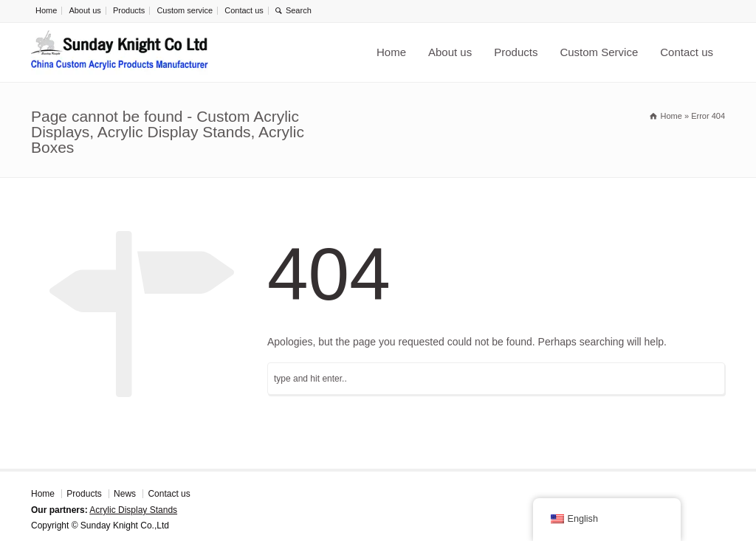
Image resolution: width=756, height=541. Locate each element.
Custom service (185, 10)
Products (129, 10)
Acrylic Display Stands (133, 510)
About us (85, 10)
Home (46, 10)
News (125, 494)
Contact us (244, 10)
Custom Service (599, 52)
